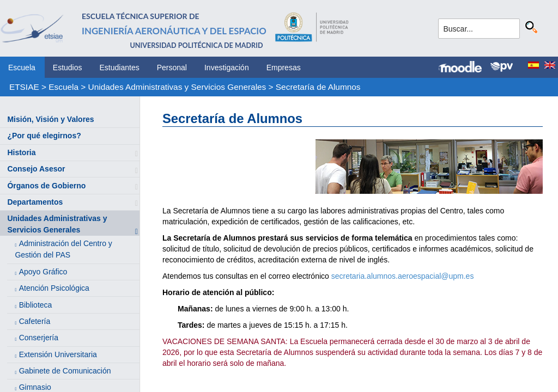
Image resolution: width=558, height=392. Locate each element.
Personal (172, 68)
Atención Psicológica (54, 288)
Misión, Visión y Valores (50, 119)
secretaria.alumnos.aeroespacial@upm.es (403, 276)
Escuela (22, 68)
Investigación (227, 68)
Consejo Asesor (36, 169)
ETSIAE (24, 87)
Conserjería (39, 338)
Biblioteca (36, 305)
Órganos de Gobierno (46, 186)
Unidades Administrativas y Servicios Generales (177, 87)
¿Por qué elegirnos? (44, 136)
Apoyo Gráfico (43, 272)
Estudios (68, 68)
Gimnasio (35, 387)
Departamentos (35, 202)
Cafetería (35, 321)
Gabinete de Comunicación (65, 371)
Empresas (284, 68)
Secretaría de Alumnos (318, 87)
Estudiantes (120, 68)
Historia (21, 152)
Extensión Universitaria (58, 354)
